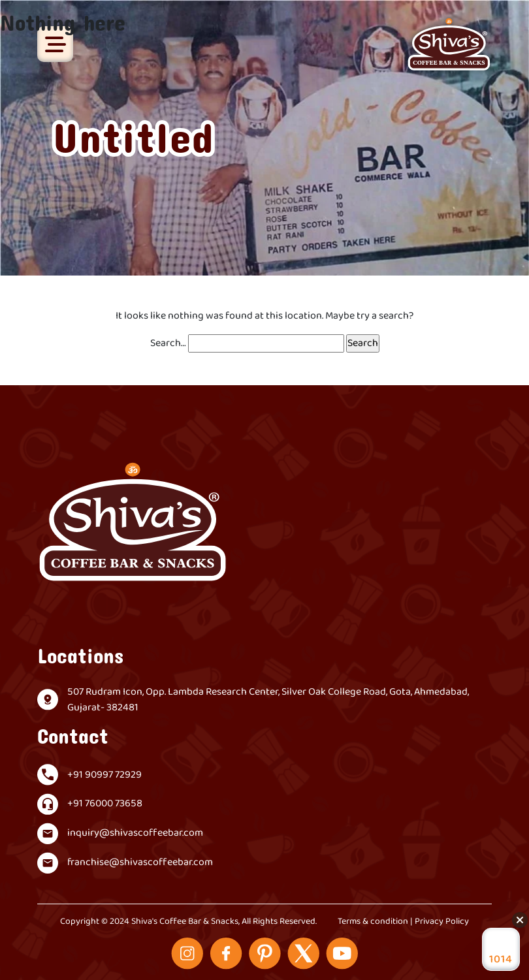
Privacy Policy (442, 922)
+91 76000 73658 (105, 804)
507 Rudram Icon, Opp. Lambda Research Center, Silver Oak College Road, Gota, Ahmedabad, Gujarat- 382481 (268, 700)
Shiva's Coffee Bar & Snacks (185, 922)
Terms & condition (373, 922)
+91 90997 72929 (104, 775)
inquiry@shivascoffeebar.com (135, 833)
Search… (168, 343)
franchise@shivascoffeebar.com (140, 862)
